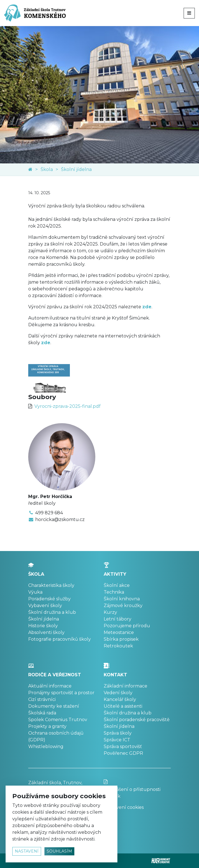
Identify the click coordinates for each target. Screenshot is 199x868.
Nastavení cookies (124, 807)
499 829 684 (49, 513)
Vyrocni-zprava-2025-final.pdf (67, 406)
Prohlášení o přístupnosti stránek (137, 789)
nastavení (27, 851)
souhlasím (59, 851)
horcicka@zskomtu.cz (60, 519)
